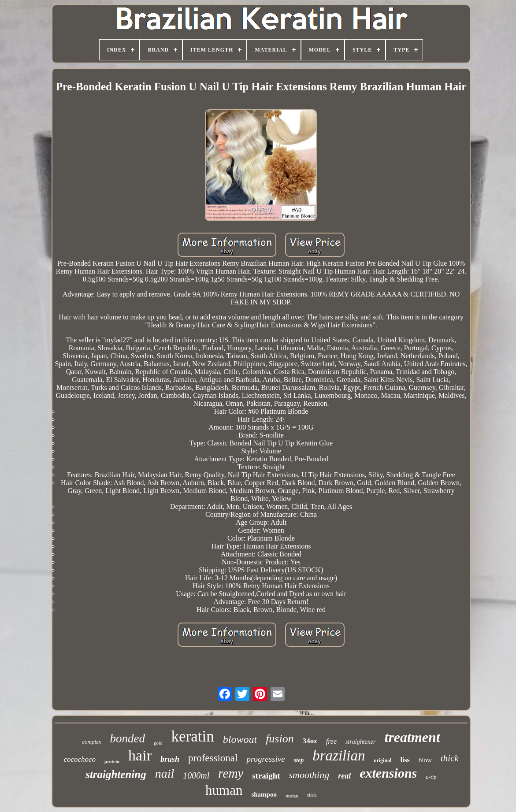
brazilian (339, 756)
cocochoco (80, 759)
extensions (388, 773)
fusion (280, 739)
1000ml (196, 775)
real (344, 776)
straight (266, 776)
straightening (116, 774)
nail (165, 773)
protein (112, 761)
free (331, 741)
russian (292, 796)
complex (91, 742)
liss (405, 760)
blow (425, 760)
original (382, 760)
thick (450, 758)
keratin (193, 736)
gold (158, 743)
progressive (265, 759)
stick (312, 795)
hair (140, 755)
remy (231, 773)
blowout (240, 739)
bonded (128, 738)
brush (170, 759)
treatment (412, 737)
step (299, 760)
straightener (360, 742)
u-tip (431, 777)
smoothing (309, 775)
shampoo (264, 794)
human (224, 790)
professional (213, 758)
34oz (310, 741)
